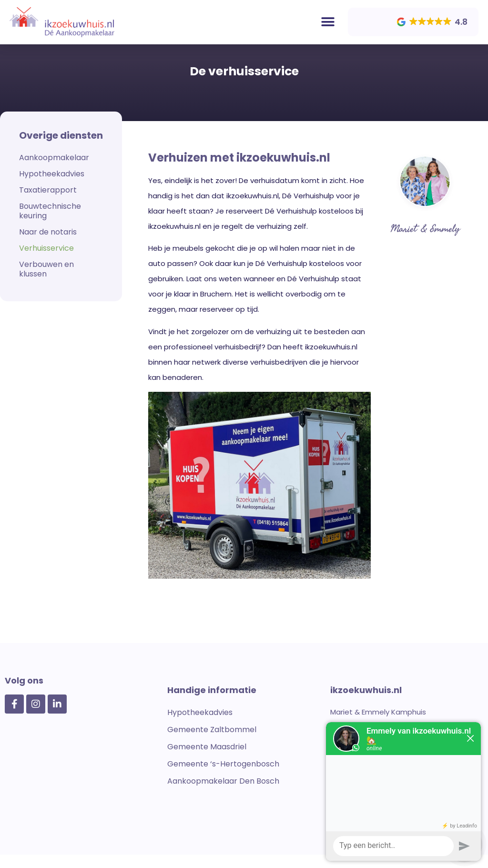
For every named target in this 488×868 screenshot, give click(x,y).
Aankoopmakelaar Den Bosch (223, 794)
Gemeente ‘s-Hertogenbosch (223, 777)
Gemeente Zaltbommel (212, 743)
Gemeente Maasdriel (207, 760)
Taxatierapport (48, 203)
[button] (328, 22)
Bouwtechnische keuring (50, 224)
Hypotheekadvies (52, 187)
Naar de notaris (48, 245)
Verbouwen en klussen (46, 282)
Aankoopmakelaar (54, 171)
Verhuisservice (46, 261)
